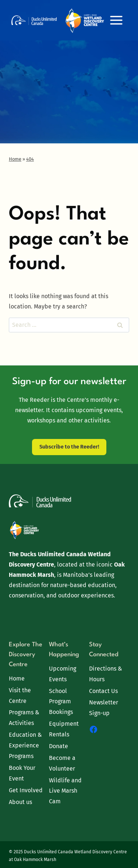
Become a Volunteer (62, 763)
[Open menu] (116, 20)
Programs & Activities (24, 718)
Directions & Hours (106, 674)
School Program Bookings (61, 702)
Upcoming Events (63, 674)
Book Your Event (22, 773)
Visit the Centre (20, 696)
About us (20, 802)
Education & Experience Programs (25, 745)
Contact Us (103, 691)
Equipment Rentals (64, 729)
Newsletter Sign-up (104, 708)
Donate (59, 746)
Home (17, 678)
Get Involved (26, 790)
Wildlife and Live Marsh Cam (65, 791)
